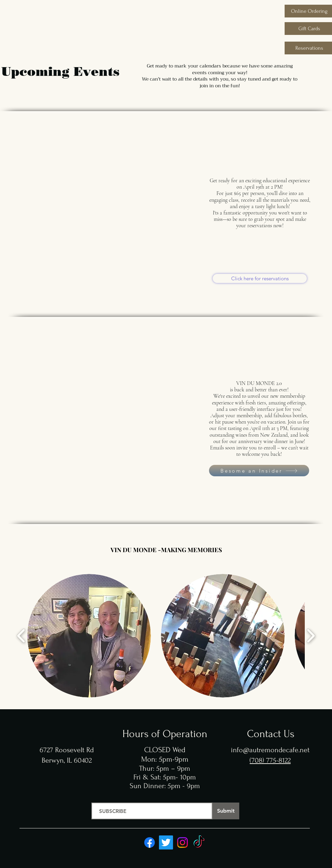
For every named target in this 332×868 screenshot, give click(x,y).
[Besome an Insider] (259, 471)
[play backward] (21, 636)
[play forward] (311, 636)
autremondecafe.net (279, 750)
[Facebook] (150, 842)
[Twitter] (166, 842)
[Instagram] (182, 842)
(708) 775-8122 (270, 760)
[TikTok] (199, 842)
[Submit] (226, 811)
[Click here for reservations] (260, 278)
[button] (89, 636)
